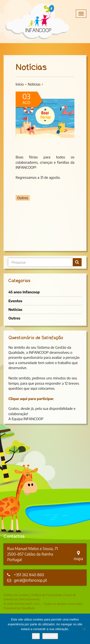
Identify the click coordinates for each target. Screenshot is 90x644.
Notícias (34, 84)
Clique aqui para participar (31, 399)
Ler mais (50, 636)
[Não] (84, 629)
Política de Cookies (16, 595)
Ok (36, 636)
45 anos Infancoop (24, 292)
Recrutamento (30, 599)
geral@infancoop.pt (30, 580)
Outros (14, 318)
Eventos (15, 301)
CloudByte (28, 608)
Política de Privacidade (47, 595)
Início (20, 84)
